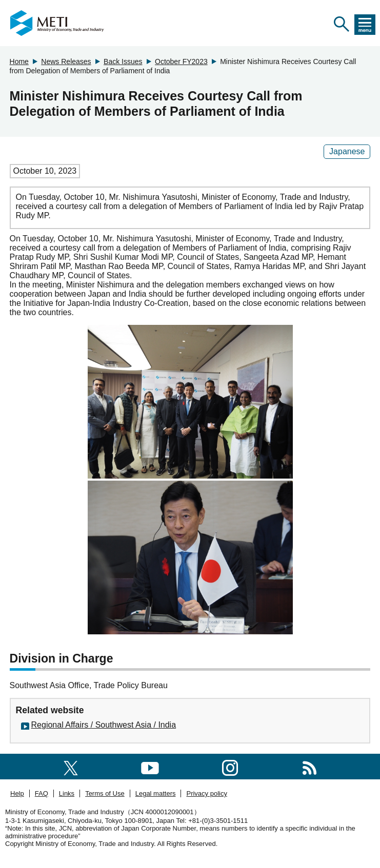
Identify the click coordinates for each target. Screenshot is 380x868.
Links (67, 793)
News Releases (66, 61)
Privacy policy (206, 793)
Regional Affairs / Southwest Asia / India (104, 725)
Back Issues (123, 61)
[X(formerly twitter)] (71, 766)
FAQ (42, 793)
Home (19, 61)
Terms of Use (105, 793)
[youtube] (150, 766)
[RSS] (309, 766)
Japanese (347, 151)
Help (17, 793)
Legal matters (156, 793)
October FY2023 (181, 61)
